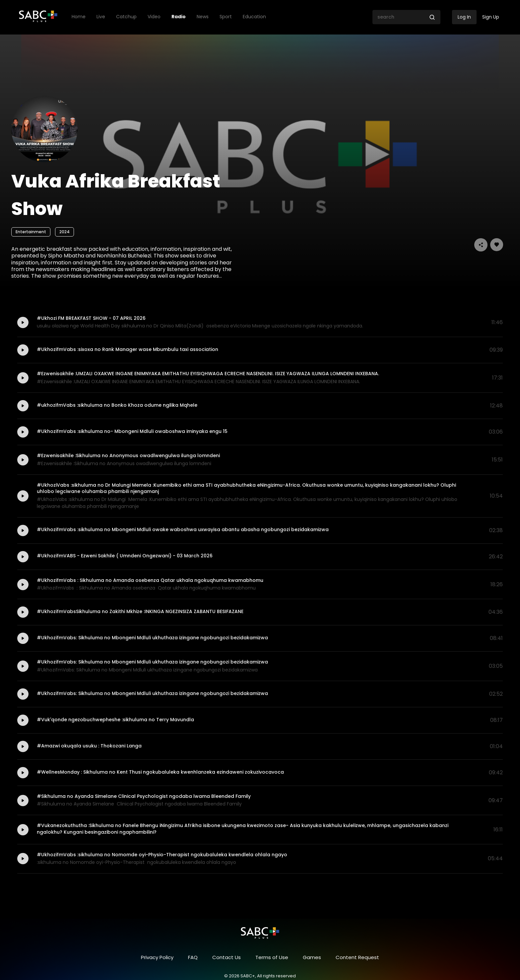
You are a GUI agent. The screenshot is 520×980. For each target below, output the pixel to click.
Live (101, 17)
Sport (226, 17)
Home (79, 17)
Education (254, 17)
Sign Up (491, 17)
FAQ (193, 957)
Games (312, 957)
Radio (179, 17)
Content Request (357, 957)
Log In (464, 17)
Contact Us (227, 957)
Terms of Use (272, 957)
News (203, 17)
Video (154, 17)
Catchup (126, 17)
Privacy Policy (157, 957)
